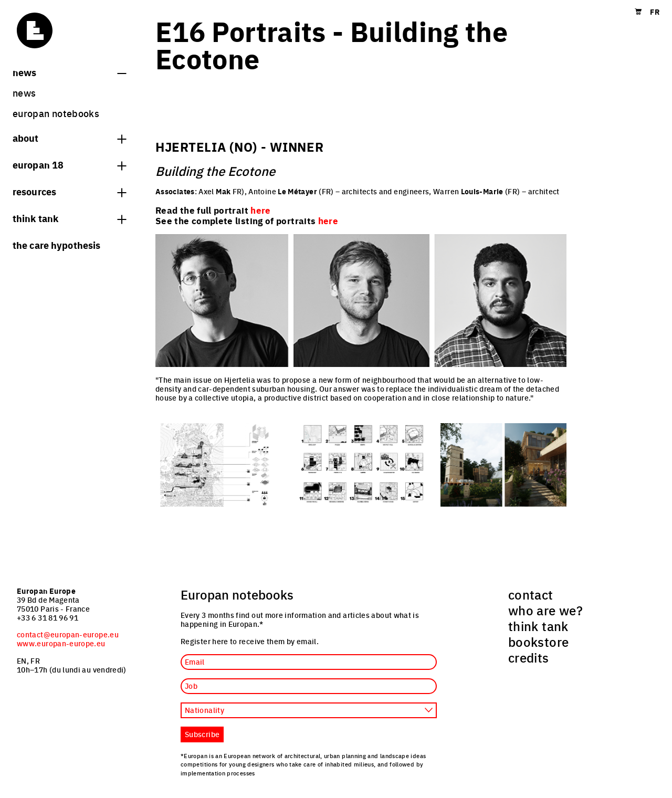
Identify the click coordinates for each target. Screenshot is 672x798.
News (69, 72)
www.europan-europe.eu (61, 643)
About (69, 138)
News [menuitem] (24, 93)
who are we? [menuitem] (545, 610)
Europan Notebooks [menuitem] (56, 113)
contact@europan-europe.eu (68, 634)
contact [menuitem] (531, 594)
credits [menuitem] (529, 657)
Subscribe (202, 734)
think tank (69, 218)
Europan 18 (69, 164)
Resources (69, 191)
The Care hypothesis (56, 245)
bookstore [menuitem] (538, 642)
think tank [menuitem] (538, 626)
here (328, 220)
